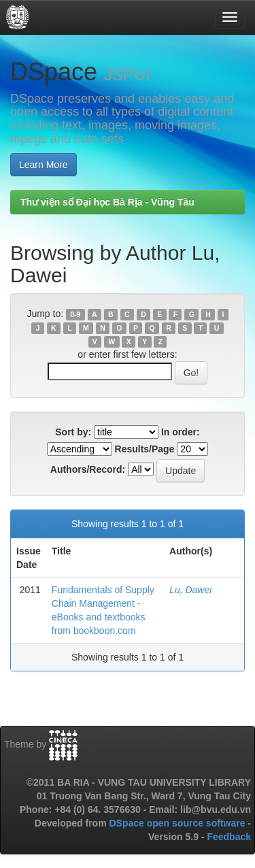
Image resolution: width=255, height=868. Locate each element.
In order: (181, 432)
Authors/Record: (88, 469)
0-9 (75, 314)
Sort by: (73, 432)
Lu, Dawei (190, 590)
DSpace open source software (178, 823)
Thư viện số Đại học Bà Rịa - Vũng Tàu (107, 202)
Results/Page (145, 449)
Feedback (229, 837)
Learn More (44, 165)
